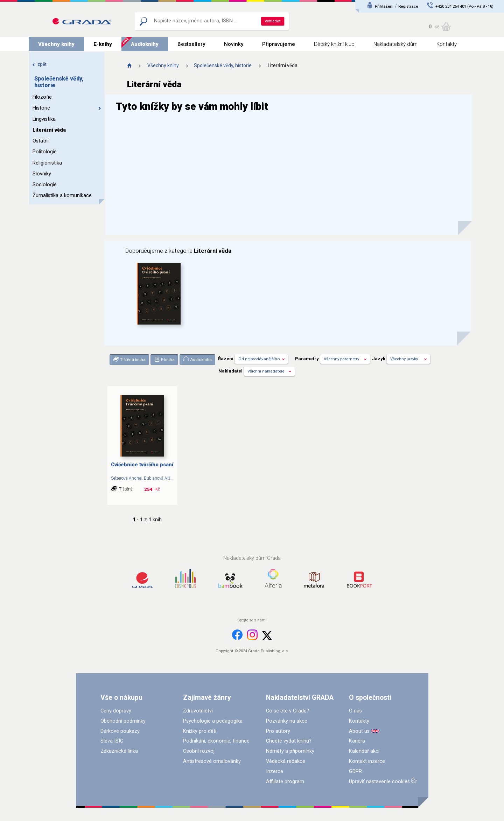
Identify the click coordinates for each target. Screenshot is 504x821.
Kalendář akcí (364, 751)
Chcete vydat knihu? (289, 741)
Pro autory (278, 731)
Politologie (45, 152)
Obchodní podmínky (123, 721)
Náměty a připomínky (290, 751)
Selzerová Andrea (126, 478)
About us (359, 731)
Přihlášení (384, 6)
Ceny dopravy (116, 711)
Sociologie (45, 185)
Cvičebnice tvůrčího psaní (142, 465)
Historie (67, 108)
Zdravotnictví (198, 711)
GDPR (355, 771)
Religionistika (47, 163)
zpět (39, 64)
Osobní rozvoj (199, 751)
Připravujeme (279, 44)
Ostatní (41, 141)
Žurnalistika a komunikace (62, 196)
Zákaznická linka (119, 751)
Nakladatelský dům (395, 44)
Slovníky (42, 174)
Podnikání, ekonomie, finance (216, 741)
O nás (355, 711)
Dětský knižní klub (334, 44)
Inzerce (275, 771)
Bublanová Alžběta (161, 478)
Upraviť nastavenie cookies (379, 782)
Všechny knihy (56, 44)
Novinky (234, 44)
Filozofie (42, 97)
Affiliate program (285, 782)
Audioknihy (145, 44)
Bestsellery (191, 44)
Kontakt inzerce (367, 761)
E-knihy (103, 44)
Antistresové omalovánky (212, 761)
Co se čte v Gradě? (288, 711)
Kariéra (357, 741)
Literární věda (49, 130)
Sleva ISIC (112, 741)
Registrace (408, 6)
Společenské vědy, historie (223, 65)
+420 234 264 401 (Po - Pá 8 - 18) (464, 6)
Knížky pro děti (200, 731)
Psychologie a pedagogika (213, 721)
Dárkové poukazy (120, 731)
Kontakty (447, 44)
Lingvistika (44, 119)
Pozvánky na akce (287, 721)
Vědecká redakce (286, 761)
